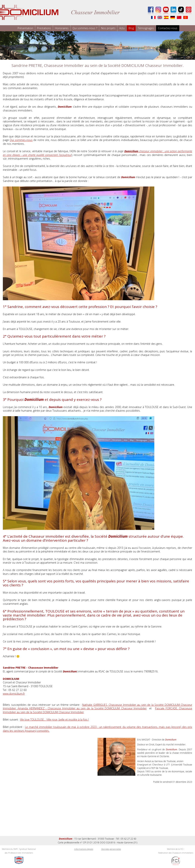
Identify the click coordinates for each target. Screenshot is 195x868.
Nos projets (108, 28)
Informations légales (84, 849)
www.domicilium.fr (14, 694)
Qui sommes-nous (21, 140)
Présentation (25, 28)
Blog (131, 28)
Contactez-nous (168, 28)
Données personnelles (111, 849)
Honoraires (62, 28)
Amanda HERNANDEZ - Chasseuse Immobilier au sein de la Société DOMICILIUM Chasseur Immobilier (82, 708)
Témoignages (146, 28)
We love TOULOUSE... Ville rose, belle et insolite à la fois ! (54, 720)
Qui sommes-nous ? (85, 28)
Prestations (44, 28)
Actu (122, 28)
